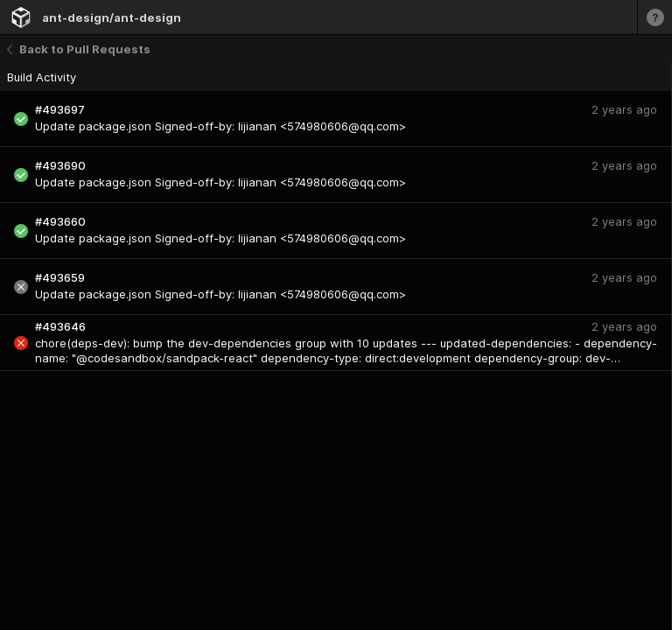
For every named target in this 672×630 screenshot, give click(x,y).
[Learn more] (654, 17)
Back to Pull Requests (79, 49)
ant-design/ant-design (112, 17)
